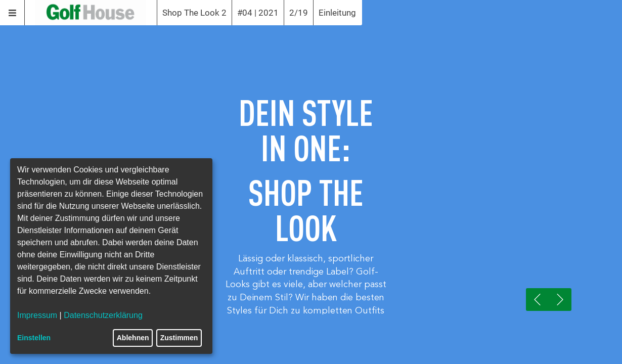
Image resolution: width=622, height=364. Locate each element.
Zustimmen (179, 338)
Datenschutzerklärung (103, 315)
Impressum (37, 315)
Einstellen (34, 338)
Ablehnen (133, 338)
